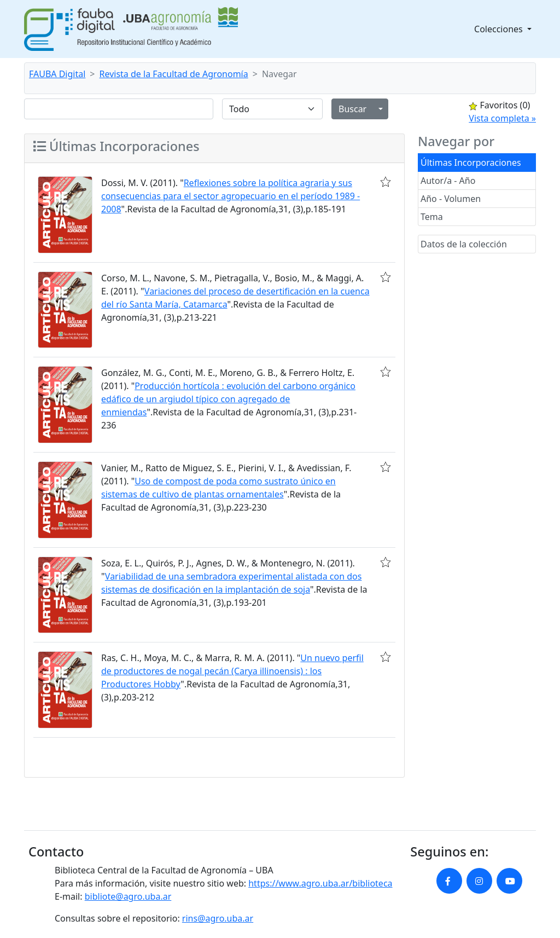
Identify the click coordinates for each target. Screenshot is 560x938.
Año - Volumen (451, 199)
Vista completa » (502, 118)
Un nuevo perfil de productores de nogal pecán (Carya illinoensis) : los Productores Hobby (232, 671)
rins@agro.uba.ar (218, 918)
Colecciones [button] (500, 29)
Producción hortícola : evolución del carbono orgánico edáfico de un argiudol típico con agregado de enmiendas (228, 399)
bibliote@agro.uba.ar (128, 896)
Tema (432, 217)
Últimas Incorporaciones (471, 163)
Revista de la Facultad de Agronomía (174, 74)
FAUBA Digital (57, 74)
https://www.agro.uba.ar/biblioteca (320, 883)
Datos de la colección (464, 244)
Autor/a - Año (448, 181)
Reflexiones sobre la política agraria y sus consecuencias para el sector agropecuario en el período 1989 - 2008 (231, 196)
